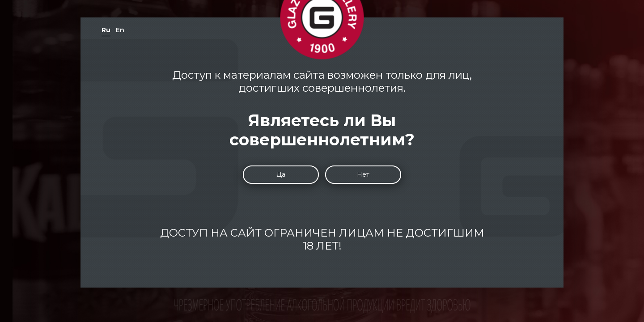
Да (281, 174)
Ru (106, 30)
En (120, 30)
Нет (363, 174)
